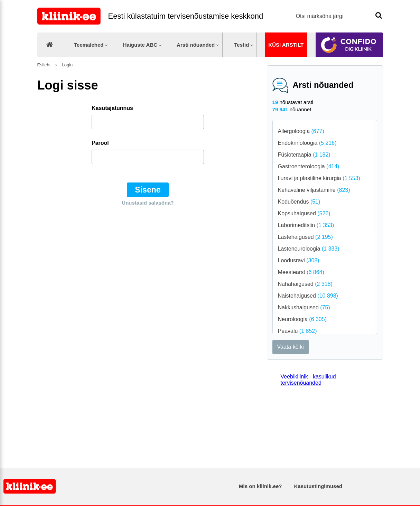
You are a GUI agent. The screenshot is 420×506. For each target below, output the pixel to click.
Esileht (44, 65)
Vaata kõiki (291, 347)
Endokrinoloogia (307, 143)
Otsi (379, 15)
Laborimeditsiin (306, 225)
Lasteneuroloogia (309, 249)
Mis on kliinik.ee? (260, 486)
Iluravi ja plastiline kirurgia (319, 178)
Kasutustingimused (318, 486)
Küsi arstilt (286, 45)
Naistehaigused (308, 296)
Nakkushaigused (304, 307)
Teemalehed (89, 45)
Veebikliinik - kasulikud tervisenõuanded (308, 380)
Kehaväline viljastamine (314, 190)
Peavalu (297, 331)
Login (67, 65)
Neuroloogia (302, 319)
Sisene (148, 190)
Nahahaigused (305, 284)
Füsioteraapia (304, 155)
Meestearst (301, 272)
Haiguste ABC (140, 45)
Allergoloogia (301, 131)
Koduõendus (299, 202)
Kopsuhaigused (304, 213)
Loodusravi (299, 260)
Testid (241, 45)
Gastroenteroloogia (309, 166)
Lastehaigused (305, 237)
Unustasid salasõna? (148, 203)
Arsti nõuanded (196, 45)
